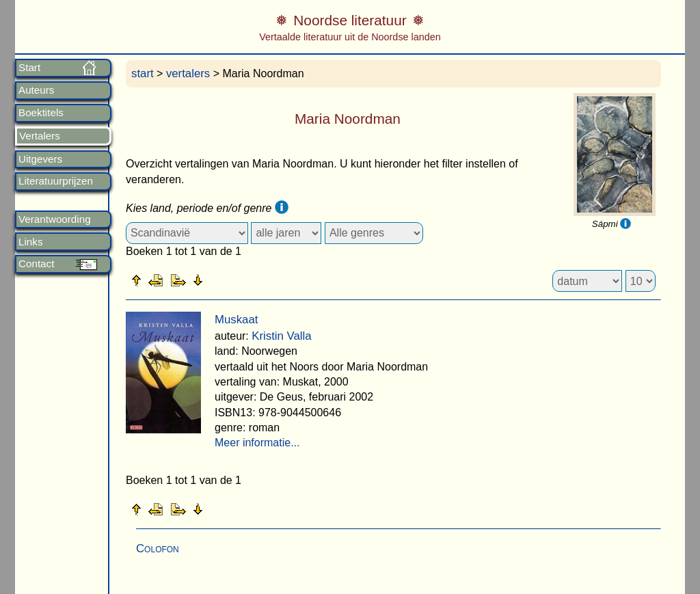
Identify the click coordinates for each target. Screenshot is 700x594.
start (143, 73)
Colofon (158, 549)
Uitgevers (40, 159)
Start (29, 68)
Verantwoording (55, 219)
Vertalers (40, 136)
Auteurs (36, 90)
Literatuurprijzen (56, 181)
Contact (36, 264)
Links (30, 242)
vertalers (188, 73)
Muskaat (236, 320)
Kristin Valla (281, 336)
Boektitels (41, 113)
